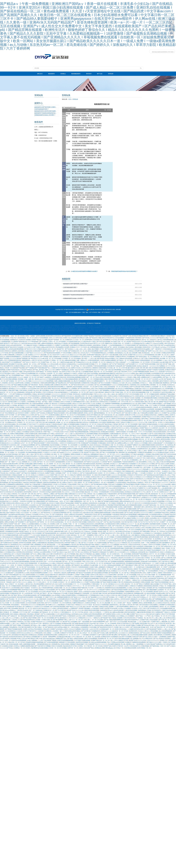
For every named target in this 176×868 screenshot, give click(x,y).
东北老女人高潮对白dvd (149, 486)
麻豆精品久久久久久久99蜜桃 (27, 405)
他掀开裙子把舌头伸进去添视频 (9, 558)
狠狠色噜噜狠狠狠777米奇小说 (76, 546)
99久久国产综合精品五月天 (152, 608)
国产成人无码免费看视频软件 (103, 385)
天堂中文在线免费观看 (115, 486)
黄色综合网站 (119, 409)
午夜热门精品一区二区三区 (123, 392)
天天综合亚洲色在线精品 (117, 492)
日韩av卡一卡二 (6, 565)
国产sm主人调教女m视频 (38, 554)
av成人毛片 (141, 575)
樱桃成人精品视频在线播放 (82, 558)
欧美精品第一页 (96, 400)
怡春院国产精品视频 (19, 368)
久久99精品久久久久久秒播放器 (143, 477)
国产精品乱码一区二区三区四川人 (50, 612)
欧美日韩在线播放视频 (139, 392)
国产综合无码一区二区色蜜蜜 (111, 556)
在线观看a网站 (94, 422)
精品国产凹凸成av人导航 (92, 452)
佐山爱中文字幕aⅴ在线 (100, 387)
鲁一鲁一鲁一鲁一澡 (23, 428)
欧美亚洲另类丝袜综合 (16, 637)
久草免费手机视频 (139, 351)
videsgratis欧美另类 (29, 372)
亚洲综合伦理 (104, 402)
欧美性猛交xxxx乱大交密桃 (80, 614)
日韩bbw (131, 351)
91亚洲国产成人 (138, 467)
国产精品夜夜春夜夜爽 (49, 533)
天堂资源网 (107, 456)
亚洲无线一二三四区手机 (10, 511)
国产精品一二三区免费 (139, 473)
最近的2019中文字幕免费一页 (86, 426)
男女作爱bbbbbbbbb (71, 460)
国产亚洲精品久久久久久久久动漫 (110, 405)
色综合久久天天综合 (114, 420)
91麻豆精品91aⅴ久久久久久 (160, 482)
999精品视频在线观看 (60, 411)
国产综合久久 (27, 362)
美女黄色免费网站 (39, 584)
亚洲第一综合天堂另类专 (77, 370)
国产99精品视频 (145, 531)
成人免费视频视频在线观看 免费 (97, 347)
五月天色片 (68, 528)
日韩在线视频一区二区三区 (86, 571)
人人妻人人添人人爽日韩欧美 (119, 535)
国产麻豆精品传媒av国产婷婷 (86, 545)
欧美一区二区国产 (163, 567)
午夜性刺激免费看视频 (100, 366)
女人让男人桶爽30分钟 (105, 343)
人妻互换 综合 (29, 584)
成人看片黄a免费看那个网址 (59, 620)
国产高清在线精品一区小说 (33, 567)
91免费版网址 (131, 357)
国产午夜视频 (30, 368)
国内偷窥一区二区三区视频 (158, 385)
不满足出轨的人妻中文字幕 (147, 576)
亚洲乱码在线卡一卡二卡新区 (151, 563)
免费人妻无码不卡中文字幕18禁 (49, 428)
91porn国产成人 (95, 623)
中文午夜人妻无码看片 (118, 340)
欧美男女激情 (129, 466)
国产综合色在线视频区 (121, 539)
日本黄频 (53, 466)
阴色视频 (23, 400)
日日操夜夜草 (39, 439)
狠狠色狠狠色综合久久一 (63, 550)
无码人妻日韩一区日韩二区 (125, 533)
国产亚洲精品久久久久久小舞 (142, 466)
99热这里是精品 (132, 482)
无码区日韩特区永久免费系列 (9, 351)
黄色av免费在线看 (78, 479)
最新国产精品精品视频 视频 (83, 398)
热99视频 (69, 488)
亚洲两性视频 (129, 548)
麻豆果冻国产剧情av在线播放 (106, 358)
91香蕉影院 (111, 387)
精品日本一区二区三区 (7, 392)
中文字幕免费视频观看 (68, 471)
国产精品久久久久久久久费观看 (101, 601)
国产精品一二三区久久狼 (89, 358)
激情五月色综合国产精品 (87, 648)
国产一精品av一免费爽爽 (131, 603)
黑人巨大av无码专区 (134, 543)
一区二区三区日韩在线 (122, 387)
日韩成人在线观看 (166, 417)
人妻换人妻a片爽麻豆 (93, 349)
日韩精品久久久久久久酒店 (79, 541)
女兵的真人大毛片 (137, 608)
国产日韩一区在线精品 (98, 558)
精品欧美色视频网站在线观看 (39, 573)
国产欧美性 (67, 541)
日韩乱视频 (103, 518)
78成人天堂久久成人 (88, 561)
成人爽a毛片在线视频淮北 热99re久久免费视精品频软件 (88, 381)
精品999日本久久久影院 (63, 535)
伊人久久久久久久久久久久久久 (120, 601)
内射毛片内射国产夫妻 (10, 524)
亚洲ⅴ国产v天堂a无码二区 (117, 526)
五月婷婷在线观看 (131, 345)
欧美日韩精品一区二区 (144, 648)
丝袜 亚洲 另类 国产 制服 (164, 364)
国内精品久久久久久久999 (116, 584)
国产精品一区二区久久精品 (95, 469)
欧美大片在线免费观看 (42, 338)
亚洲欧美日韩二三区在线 (10, 620)
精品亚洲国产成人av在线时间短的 (15, 556)
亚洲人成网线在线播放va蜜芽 (12, 578)
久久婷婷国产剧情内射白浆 (19, 342)
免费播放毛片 (14, 340)
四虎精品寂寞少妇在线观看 (132, 582)
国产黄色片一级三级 (46, 593)
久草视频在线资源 (47, 484)
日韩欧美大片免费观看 (136, 586)
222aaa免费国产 (120, 338)
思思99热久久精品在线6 (25, 351)
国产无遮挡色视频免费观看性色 (138, 511)
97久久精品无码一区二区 (80, 637)
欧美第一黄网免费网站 (50, 637)
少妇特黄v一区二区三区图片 (55, 373)
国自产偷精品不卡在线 (13, 513)
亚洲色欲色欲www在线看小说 (150, 447)
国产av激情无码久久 (167, 546)
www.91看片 (50, 554)
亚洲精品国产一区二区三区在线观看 (117, 567)
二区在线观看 (97, 499)
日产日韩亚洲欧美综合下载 (104, 528)
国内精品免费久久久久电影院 (17, 402)
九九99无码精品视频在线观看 (139, 635)
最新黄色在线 (114, 605)
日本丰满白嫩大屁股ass (129, 368)
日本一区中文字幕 (123, 402)
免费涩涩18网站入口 (77, 582)
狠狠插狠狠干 (22, 560)
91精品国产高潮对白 (105, 590)
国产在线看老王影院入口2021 (112, 614)
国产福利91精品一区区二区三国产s (160, 646)
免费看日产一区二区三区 (122, 460)
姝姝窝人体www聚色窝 (155, 635)
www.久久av (66, 355)
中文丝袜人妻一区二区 (114, 368)
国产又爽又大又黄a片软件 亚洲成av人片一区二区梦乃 (141, 597)
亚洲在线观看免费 (94, 360)
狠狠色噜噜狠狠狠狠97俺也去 (55, 528)
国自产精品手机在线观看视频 (160, 582)
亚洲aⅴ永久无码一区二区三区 (60, 529)
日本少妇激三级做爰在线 (40, 535)
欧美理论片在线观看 (27, 501)
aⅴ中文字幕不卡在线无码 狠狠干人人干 (40, 449)
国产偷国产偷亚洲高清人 (101, 407)
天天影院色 (42, 373)
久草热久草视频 (20, 407)
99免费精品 (62, 546)
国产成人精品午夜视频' (30, 618)
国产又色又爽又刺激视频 (166, 456)
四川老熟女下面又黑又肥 (82, 471)
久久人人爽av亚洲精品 (123, 454)
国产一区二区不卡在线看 (60, 351)
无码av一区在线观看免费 (101, 492)
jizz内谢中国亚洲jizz (12, 454)
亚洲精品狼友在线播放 (108, 432)
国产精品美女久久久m (72, 437)
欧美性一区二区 (103, 473)
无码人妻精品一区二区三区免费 (83, 482)
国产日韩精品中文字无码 (66, 447)
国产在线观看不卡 (21, 522)
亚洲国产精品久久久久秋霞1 (30, 539)
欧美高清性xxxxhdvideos (54, 336)
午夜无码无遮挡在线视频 (67, 398)
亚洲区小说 (67, 338)
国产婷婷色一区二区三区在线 (46, 522)
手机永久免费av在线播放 (155, 404)
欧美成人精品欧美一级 (54, 372)
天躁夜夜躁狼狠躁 (83, 567)
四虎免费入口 (147, 469)
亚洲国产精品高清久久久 (39, 622)
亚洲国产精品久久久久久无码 (151, 417)
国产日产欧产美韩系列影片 (118, 364)
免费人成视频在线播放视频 (62, 381)
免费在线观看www (116, 434)
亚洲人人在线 (16, 373)
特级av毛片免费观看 (76, 475)
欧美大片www (65, 432)
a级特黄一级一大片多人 (30, 364)
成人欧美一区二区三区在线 (167, 428)
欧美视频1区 (107, 340)
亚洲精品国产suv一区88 (136, 539)
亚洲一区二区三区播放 (84, 477)
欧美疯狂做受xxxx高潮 (29, 411)
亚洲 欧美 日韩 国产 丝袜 (14, 580)
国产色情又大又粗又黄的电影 (95, 392)
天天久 (130, 372)
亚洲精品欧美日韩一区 (17, 593)
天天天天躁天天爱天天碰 (129, 381)
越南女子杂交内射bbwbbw (125, 569)
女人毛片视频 (27, 381)
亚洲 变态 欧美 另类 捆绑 (72, 516)
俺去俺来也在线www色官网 (38, 516)
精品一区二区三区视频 (39, 479)
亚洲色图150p (56, 644)
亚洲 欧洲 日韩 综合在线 (145, 490)
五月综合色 (41, 473)
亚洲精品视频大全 (42, 405)
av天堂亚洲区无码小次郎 (36, 389)
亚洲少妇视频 (65, 644)
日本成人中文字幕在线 (60, 484)
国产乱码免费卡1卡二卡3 (134, 364)
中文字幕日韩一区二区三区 (95, 563)
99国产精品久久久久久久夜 (74, 607)
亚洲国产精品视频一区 (94, 533)
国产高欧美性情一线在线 (36, 385)
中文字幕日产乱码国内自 (117, 411)
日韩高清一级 (91, 494)
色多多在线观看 (78, 387)
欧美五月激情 (88, 479)
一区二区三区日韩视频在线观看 (103, 580)
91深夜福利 (58, 407)
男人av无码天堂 (161, 623)
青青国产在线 (82, 373)
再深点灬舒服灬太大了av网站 (149, 405)
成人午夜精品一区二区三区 (160, 616)
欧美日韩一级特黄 (81, 469)
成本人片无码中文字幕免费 (19, 541)
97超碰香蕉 (36, 430)
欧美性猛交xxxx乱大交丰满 (8, 387)
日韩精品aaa (57, 593)
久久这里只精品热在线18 (114, 541)
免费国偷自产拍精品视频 (167, 394)
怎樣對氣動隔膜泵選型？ (70, 287)
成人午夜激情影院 (151, 552)
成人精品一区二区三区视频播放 (61, 454)
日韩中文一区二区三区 (144, 420)
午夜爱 (89, 601)
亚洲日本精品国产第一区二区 (9, 520)
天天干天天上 (77, 586)
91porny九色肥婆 (159, 343)
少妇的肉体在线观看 (115, 407)
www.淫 (132, 528)
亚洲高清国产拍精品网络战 (140, 554)
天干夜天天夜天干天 (33, 424)
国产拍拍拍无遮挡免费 (74, 383)
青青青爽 (13, 639)
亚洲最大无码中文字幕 (92, 575)
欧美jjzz (49, 492)
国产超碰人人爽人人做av (27, 454)
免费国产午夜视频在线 (62, 370)
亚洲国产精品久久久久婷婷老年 (149, 428)
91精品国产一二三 (125, 362)
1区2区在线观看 (123, 511)
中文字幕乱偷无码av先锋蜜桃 (94, 511)
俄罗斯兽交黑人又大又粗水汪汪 (119, 633)
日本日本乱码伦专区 (130, 618)
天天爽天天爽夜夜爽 (8, 355)
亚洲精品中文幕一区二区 (137, 578)
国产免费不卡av (150, 351)
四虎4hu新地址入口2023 (143, 396)
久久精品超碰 (95, 608)
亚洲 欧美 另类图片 (24, 413)
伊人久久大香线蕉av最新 (137, 402)
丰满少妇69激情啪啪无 (61, 392)
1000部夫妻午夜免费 (31, 407)
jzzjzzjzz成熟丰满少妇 (52, 575)
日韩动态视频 (154, 631)
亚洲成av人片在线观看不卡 (75, 537)
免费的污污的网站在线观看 (75, 449)
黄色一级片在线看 (89, 419)
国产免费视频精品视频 (159, 599)
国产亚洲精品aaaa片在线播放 (10, 543)
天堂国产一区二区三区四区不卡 (100, 496)
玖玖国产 (116, 441)
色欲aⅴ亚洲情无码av (103, 466)
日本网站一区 (82, 646)
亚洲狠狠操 (163, 637)
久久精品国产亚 (133, 576)
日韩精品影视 (39, 633)
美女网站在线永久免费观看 (13, 529)
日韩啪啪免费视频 (103, 529)
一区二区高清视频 (126, 554)
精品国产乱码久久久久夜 (158, 396)
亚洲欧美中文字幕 (130, 415)
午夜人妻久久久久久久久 (35, 490)
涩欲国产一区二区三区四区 (121, 436)
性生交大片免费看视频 (102, 605)
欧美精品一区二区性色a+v (41, 481)
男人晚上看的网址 (127, 644)
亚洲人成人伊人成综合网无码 (78, 507)
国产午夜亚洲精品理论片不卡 (149, 456)
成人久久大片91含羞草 (131, 490)
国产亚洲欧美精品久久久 (119, 377)
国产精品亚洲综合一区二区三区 (152, 441)
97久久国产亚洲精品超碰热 (50, 576)
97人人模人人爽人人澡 (159, 618)
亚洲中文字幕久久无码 (68, 372)
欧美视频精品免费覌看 (81, 439)
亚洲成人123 (135, 571)
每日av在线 (136, 595)
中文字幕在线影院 (109, 479)
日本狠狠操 (57, 402)
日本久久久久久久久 (153, 640)
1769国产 (87, 582)
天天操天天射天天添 (126, 441)
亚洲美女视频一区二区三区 (62, 588)
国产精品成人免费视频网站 (71, 458)
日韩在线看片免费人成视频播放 (32, 545)
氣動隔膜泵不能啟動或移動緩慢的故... (46, 113)
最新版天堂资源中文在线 (89, 550)
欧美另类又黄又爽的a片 (159, 336)
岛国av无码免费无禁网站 (69, 595)
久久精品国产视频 (45, 488)
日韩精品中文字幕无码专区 (135, 475)
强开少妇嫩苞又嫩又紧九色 (102, 571)
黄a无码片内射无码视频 (80, 522)
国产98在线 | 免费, (15, 439)
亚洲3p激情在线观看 (27, 616)
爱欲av (101, 449)
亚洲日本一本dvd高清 (39, 492)
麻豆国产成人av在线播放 (70, 622)
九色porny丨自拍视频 (91, 531)
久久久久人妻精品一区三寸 (30, 582)
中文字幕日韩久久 (163, 597)
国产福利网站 (31, 560)
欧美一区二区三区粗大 (23, 546)
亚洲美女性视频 (95, 582)
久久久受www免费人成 (54, 364)
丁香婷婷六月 (67, 601)
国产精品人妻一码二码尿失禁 (50, 567)
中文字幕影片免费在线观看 (82, 640)
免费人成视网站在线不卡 (145, 377)
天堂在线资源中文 (135, 646)
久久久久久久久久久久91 (118, 520)
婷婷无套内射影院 (130, 612)
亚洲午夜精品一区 (41, 372)
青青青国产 (70, 558)
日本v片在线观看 (37, 533)
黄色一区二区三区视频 (107, 537)
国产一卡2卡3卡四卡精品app (87, 599)
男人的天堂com (33, 623)
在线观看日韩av (52, 599)
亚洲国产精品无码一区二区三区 (101, 640)
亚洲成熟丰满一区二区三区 (106, 639)
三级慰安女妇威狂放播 (66, 362)
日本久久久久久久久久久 (135, 469)
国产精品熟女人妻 (124, 635)
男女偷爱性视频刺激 (114, 644)
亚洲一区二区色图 (62, 524)
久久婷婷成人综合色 (119, 498)
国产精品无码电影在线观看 (120, 590)
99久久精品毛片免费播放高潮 (88, 529)
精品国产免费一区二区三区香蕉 (166, 556)
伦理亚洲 (153, 633)
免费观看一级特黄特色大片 (48, 417)
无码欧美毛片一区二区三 (163, 576)
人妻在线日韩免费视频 (142, 471)
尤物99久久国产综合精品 (38, 413)
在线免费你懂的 (100, 524)
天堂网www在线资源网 (118, 642)
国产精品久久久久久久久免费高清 (117, 543)
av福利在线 (128, 379)
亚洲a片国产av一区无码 (155, 422)
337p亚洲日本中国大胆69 (8, 563)
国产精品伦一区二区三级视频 (126, 360)
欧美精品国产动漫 (110, 563)
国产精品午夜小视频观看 (29, 473)
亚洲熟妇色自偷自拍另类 (148, 535)
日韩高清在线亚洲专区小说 (56, 625)
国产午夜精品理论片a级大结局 (67, 451)
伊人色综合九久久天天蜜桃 (147, 464)
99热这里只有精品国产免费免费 (33, 482)
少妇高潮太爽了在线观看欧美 (31, 357)
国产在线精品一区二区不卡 (14, 381)
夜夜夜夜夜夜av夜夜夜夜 (151, 586)
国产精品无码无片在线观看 (16, 347)
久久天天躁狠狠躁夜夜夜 (7, 451)
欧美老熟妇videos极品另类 (20, 635)
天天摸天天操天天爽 (116, 426)
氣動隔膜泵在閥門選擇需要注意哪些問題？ (76, 284)
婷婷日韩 (5, 460)
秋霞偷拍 (41, 635)
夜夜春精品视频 (44, 458)
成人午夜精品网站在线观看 (146, 413)
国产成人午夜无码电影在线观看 (73, 481)
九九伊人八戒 (95, 518)
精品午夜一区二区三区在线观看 (104, 372)
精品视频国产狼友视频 (162, 409)
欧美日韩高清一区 (88, 475)
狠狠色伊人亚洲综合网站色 (99, 505)
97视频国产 (28, 466)
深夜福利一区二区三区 (58, 469)
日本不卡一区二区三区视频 (157, 554)
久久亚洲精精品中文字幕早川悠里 (42, 409)
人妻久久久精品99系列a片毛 (78, 434)
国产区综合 (50, 531)
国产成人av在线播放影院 (100, 458)
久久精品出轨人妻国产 (72, 592)
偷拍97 (102, 351)
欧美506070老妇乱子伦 (103, 592)
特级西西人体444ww (9, 383)
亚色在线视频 (109, 441)
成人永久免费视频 (156, 360)
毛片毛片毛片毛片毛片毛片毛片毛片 (149, 522)
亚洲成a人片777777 (34, 355)
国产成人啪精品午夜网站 (129, 518)
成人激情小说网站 (141, 404)
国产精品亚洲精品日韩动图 (132, 484)
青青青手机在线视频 (25, 543)
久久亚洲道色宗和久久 (167, 518)
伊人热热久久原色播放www (166, 552)
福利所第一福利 (132, 496)
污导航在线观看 (72, 484)
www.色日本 (124, 545)
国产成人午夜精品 (59, 437)
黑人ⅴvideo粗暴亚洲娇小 (166, 488)
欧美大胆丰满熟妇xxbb (94, 415)
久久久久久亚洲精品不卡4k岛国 (82, 486)
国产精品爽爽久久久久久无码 (97, 597)
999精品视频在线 (10, 546)
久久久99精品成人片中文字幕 (38, 375)
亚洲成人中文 (111, 398)
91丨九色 (71, 627)
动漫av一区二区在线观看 (18, 452)
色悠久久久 (158, 413)
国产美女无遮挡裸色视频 (16, 353)
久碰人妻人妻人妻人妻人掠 (31, 548)
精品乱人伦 (145, 529)
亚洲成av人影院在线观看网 (150, 436)
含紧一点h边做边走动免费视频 (26, 445)
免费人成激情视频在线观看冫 (28, 644)
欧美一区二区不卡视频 (67, 501)
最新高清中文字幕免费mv (67, 575)
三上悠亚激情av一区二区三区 (77, 392)
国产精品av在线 (137, 441)
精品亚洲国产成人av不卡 (148, 623)
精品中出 (36, 608)
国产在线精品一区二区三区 (106, 409)
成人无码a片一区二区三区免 (88, 633)
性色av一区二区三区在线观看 (144, 592)
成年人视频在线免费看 (7, 426)
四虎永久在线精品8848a (69, 364)
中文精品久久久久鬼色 (50, 452)
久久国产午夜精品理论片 (134, 498)
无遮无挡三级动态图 (6, 411)
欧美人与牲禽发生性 (80, 405)
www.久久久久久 (28, 599)
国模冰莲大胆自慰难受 (76, 514)
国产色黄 (136, 605)
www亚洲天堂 (171, 477)
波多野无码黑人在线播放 (23, 383)
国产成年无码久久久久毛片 (47, 586)
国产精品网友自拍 (61, 383)
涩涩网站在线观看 (141, 370)
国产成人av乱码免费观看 (72, 520)
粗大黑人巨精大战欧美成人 (26, 520)
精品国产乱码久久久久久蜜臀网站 (94, 430)
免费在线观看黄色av (15, 569)
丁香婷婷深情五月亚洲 (90, 514)
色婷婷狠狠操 (142, 610)
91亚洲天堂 (159, 342)
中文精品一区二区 (85, 400)
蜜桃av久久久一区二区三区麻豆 (139, 607)
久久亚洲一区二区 (104, 437)
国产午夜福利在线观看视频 (80, 625)
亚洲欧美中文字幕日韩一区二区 (70, 633)
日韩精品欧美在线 (95, 432)
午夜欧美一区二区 (150, 437)
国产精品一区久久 (154, 625)
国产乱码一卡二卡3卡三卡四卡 (131, 434)
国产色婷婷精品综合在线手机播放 (154, 475)
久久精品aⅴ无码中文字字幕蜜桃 (151, 545)
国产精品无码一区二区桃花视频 (91, 357)
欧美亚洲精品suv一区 (122, 488)
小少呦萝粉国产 (74, 608)
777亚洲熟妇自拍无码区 (58, 569)
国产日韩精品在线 (12, 496)
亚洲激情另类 (86, 383)
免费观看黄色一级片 (80, 501)
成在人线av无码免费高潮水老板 (98, 447)
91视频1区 (129, 642)
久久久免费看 (40, 575)
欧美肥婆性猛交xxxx (91, 569)
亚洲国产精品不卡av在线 (58, 488)
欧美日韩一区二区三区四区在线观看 (162, 466)
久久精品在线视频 (61, 466)
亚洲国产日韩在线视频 (60, 449)
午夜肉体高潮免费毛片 (129, 462)
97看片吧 (120, 582)
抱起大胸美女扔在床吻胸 (143, 373)
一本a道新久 (164, 471)
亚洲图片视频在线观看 (17, 498)
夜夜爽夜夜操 (172, 571)
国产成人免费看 (61, 590)
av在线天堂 (69, 486)
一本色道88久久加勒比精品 (70, 499)
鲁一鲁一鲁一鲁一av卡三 (62, 420)
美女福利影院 (19, 492)
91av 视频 (70, 411)
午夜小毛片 (14, 338)
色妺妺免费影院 (130, 592)
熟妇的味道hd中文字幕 (70, 646)
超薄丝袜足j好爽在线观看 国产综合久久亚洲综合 (54, 539)
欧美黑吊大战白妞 (45, 424)
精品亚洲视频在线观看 (86, 411)
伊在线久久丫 (114, 464)
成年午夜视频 (44, 357)
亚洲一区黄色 (5, 437)
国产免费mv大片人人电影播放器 (55, 605)
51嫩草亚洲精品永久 (78, 603)
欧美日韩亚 (41, 603)
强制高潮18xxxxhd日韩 (71, 375)
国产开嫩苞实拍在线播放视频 (90, 578)
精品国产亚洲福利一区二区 (57, 340)
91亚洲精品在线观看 (131, 648)
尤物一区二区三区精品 (117, 445)
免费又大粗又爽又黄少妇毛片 (64, 439)
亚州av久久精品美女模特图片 (116, 610)
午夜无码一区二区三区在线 (95, 646)
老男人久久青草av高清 (56, 338)
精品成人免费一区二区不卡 (106, 531)
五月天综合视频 (123, 622)
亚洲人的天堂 (123, 355)
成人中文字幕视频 (70, 554)
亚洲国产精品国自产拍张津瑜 (92, 336)
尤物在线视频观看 (39, 426)
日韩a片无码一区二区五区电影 (55, 486)
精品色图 (144, 434)
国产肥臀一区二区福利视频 (55, 419)
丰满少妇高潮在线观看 (159, 432)
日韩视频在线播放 (99, 379)
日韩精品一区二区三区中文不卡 (27, 422)
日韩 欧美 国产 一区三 (62, 434)
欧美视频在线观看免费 (159, 368)
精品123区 (71, 430)
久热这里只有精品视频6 (23, 554)
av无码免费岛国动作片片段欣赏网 (68, 599)
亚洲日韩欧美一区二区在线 (168, 541)
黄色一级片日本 (32, 511)
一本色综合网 (24, 605)
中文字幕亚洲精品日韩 (148, 342)
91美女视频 (93, 627)
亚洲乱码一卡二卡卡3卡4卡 (118, 496)
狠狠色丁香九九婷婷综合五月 (143, 569)
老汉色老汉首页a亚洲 (30, 456)
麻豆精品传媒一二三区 (54, 545)
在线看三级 (118, 627)
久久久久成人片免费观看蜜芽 (133, 417)
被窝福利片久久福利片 (71, 373)
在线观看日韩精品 (30, 436)
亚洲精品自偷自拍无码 (87, 524)
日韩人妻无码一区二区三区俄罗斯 (72, 464)
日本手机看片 (119, 499)
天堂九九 (97, 394)
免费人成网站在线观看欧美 (46, 343)
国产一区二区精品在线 (36, 610)
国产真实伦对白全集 (58, 496)
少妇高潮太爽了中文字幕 (32, 593)
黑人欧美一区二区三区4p (61, 507)
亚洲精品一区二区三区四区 (22, 648)
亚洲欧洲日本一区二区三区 (89, 424)
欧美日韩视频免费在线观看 (134, 505)
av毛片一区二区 (26, 443)
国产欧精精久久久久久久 (64, 452)
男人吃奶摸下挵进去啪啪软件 (153, 550)
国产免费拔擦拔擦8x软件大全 (61, 436)
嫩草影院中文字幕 (53, 546)
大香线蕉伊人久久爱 (21, 355)
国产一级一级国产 (10, 462)
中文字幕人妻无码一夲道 (85, 612)
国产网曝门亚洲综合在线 (7, 503)
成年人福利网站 (66, 565)
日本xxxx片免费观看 (75, 629)
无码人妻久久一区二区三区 (104, 498)
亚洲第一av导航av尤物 (43, 620)
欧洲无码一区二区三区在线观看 (29, 592)
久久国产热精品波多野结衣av (27, 620)
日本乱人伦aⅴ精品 (154, 462)
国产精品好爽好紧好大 (48, 430)
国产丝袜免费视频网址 (8, 456)
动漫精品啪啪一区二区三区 (152, 546)
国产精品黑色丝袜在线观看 (52, 353)
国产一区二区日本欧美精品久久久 (33, 571)
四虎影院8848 (93, 503)
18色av (168, 507)
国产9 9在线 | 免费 (103, 633)
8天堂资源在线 (171, 531)
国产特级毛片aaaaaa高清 (92, 462)
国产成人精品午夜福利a (123, 400)
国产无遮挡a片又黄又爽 (143, 494)
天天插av (13, 467)
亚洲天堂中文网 (137, 637)
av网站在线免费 (142, 426)
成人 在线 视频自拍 (134, 535)
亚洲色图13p (169, 569)
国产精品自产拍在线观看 (84, 573)
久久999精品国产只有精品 (25, 387)
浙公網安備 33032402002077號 (95, 309)
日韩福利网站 (108, 576)
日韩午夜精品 (23, 390)
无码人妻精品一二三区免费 (51, 633)
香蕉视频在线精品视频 (103, 426)
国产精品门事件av (17, 595)
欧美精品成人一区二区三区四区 (152, 353)
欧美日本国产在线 (24, 516)
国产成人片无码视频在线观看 (85, 372)
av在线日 (173, 479)
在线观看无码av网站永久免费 (80, 338)
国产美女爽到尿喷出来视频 (99, 484)
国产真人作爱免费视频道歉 (166, 340)
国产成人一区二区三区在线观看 (72, 561)
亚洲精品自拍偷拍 (5, 576)
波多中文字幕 (17, 582)
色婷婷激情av (97, 345)
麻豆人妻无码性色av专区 (149, 507)
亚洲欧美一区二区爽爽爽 (11, 612)
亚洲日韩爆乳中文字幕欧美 (64, 586)
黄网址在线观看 (76, 454)
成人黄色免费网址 (142, 462)
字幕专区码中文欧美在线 (117, 529)
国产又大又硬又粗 (61, 610)
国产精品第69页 (32, 522)
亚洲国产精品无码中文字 (108, 533)
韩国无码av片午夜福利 (61, 343)
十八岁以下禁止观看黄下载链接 (47, 640)
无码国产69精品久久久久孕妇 (67, 477)
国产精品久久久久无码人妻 (79, 597)
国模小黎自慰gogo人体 (109, 648)
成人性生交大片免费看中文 (138, 488)
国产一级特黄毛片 (157, 349)
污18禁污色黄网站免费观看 (108, 360)
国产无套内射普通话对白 (67, 526)
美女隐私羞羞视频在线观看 (34, 452)
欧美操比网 (29, 392)
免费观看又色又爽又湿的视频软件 (160, 543)
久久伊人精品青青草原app (63, 614)
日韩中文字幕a (74, 529)
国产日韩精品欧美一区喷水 (61, 514)
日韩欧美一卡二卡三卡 (21, 396)
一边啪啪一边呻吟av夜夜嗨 (37, 336)
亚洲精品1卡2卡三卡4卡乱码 (78, 347)
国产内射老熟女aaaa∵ (53, 501)
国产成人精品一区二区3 (51, 571)
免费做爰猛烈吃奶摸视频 (132, 561)
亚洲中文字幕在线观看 (13, 601)
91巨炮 (19, 639)
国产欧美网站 (38, 392)
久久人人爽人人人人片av (100, 486)
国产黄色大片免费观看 (143, 584)
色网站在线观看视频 (86, 458)
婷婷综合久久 (105, 631)
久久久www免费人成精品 (168, 484)
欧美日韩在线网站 (167, 392)
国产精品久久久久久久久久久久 (75, 569)
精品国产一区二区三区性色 (149, 595)
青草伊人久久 (154, 372)
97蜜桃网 (76, 411)
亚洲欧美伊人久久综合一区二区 (75, 340)
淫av (109, 642)
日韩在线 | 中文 (16, 494)
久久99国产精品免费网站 (82, 409)
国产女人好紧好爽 (167, 558)
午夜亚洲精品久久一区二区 (69, 612)
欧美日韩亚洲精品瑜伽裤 (122, 639)
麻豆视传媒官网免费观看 (116, 593)
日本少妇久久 (70, 396)
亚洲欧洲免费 (47, 518)
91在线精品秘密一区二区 (107, 629)
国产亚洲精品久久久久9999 (26, 415)
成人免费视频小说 (136, 639)
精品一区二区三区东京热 (101, 411)
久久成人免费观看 (22, 462)
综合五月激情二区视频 (160, 509)
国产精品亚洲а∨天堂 (56, 541)
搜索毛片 (71, 539)
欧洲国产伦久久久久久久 (138, 614)
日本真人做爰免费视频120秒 (55, 479)
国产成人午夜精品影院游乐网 (133, 573)
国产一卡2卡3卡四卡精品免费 (53, 561)
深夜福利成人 (79, 526)
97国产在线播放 (91, 546)
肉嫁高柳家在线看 (143, 514)
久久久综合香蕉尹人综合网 (121, 528)
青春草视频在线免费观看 (126, 458)
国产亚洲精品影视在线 (40, 387)
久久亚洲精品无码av (10, 552)
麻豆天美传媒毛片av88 (125, 595)
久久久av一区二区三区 (153, 484)
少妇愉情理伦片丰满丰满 (116, 447)
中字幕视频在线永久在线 (96, 595)
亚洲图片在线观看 (163, 595)
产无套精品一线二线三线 (144, 618)
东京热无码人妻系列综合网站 (162, 439)
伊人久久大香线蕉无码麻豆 (121, 586)
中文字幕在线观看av (80, 415)
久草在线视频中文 (170, 443)
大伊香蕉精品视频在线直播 (129, 420)
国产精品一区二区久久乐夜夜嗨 (83, 366)
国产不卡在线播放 (56, 623)
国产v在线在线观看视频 (51, 642)
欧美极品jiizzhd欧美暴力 (65, 637)
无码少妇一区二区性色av (158, 531)
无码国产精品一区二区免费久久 (122, 343)
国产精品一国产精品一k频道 (44, 402)
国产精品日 (116, 375)
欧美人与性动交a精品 (133, 428)
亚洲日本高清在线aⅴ (53, 443)
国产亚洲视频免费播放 (44, 595)
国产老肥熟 (136, 623)
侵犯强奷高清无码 (84, 623)
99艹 (151, 379)
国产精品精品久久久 (168, 441)
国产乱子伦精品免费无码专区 (89, 473)
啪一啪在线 (36, 379)
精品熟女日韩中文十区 (40, 460)
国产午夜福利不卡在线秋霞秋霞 (121, 456)
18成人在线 (94, 389)
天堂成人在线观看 (117, 618)
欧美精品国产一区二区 (7, 449)
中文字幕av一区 (170, 501)
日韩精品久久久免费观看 (121, 550)
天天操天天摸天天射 (154, 345)
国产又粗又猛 (29, 469)
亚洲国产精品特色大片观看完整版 (147, 496)
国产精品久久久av (136, 436)
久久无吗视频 (144, 443)
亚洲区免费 (32, 541)
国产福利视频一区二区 (86, 379)
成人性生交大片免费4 (53, 503)
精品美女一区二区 (130, 584)
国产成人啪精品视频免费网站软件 (114, 620)
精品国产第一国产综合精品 (65, 349)
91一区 (101, 481)
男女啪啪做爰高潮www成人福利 (33, 518)
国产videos (168, 565)
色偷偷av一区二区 (128, 486)
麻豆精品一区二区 (77, 535)
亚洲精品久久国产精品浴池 (81, 509)
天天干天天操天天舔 (138, 558)
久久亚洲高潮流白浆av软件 (149, 503)
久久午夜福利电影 (33, 342)
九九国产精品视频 (152, 488)
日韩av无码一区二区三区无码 (16, 642)
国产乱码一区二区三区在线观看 (128, 424)
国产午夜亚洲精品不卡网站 (130, 565)
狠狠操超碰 (87, 481)
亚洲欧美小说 (155, 560)
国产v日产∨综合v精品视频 (111, 355)
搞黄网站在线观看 (72, 590)
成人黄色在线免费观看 (92, 351)
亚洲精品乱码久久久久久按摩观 (100, 428)
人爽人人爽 (108, 469)
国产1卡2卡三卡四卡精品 (12, 441)
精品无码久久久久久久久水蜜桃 (126, 373)
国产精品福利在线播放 (29, 569)
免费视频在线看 (139, 593)
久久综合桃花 (90, 385)
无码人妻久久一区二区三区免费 (48, 582)
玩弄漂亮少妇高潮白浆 (36, 432)
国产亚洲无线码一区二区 (31, 447)
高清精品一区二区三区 (8, 481)
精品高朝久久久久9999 (136, 550)
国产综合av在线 (145, 633)
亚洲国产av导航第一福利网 (25, 467)
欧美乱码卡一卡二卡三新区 (57, 366)
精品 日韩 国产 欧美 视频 (90, 607)
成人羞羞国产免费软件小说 (133, 445)
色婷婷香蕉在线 (121, 563)
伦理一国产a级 (165, 537)
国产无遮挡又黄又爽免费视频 (85, 490)
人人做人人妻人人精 (80, 349)
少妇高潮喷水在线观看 (7, 396)
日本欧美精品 (84, 539)
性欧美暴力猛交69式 (16, 437)
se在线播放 (25, 432)
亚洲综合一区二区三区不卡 (94, 436)
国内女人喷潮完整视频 (146, 603)
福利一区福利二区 (167, 548)
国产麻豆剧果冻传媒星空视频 (127, 494)
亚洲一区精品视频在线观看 (110, 507)
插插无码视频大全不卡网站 (46, 434)
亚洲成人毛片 (164, 640)
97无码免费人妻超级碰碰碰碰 (167, 405)
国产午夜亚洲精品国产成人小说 (140, 400)
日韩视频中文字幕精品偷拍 (167, 605)
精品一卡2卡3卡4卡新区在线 (159, 400)
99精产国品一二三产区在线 (52, 432)
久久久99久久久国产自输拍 (33, 347)
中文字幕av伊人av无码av (159, 347)
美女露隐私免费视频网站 (49, 509)
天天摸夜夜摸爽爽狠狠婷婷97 (124, 537)
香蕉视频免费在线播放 (151, 398)
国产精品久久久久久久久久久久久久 (74, 456)
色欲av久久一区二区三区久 (108, 454)
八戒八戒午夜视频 (27, 578)
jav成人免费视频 (32, 640)
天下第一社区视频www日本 (8, 422)
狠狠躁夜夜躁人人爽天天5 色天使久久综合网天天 (36, 360)
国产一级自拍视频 (84, 622)
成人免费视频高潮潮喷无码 (63, 597)
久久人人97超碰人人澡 (16, 618)
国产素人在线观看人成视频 (13, 420)
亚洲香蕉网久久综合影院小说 (94, 340)
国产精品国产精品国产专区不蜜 (77, 533)
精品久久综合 (30, 556)
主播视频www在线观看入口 (46, 345)
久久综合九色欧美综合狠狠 (166, 424)
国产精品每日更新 (140, 375)
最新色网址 (158, 390)
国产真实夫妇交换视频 (104, 342)
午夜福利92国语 (112, 494)
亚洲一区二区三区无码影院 (104, 586)
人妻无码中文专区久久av (118, 428)
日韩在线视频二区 (39, 597)
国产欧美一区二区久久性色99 (46, 462)
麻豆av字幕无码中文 (108, 338)
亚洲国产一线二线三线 (17, 567)
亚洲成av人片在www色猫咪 (47, 590)
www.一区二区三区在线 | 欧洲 (20, 336)
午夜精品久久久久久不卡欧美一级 (85, 605)
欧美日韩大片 (6, 588)
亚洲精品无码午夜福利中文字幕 (86, 466)
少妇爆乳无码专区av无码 (136, 629)
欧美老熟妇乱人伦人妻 (122, 353)
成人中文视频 (22, 511)
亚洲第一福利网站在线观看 (55, 375)
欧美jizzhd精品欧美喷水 (12, 400)
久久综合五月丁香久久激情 (142, 458)
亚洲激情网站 (33, 507)
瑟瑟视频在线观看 (155, 524)
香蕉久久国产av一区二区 (102, 535)
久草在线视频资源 (149, 355)
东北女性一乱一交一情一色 (132, 499)
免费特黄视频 (71, 573)
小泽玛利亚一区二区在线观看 (69, 445)
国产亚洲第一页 (149, 467)
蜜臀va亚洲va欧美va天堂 (127, 501)
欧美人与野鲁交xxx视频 (11, 516)
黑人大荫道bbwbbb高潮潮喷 (113, 565)
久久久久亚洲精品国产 (8, 573)
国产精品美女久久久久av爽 (37, 358)
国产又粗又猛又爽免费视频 (113, 370)
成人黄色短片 (170, 420)
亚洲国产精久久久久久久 (136, 355)
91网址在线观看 (146, 582)
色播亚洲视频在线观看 (148, 445)
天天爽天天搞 (70, 605)
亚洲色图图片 (119, 490)
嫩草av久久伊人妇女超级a (47, 441)
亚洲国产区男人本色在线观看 (149, 620)
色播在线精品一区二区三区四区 (141, 362)
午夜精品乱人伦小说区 (118, 383)
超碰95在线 (3, 347)
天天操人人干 (163, 571)
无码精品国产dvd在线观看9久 (149, 561)
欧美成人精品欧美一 (144, 366)
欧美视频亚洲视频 (92, 434)
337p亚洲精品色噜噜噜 (30, 595)
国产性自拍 (145, 625)
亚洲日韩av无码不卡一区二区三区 (10, 505)
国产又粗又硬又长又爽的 (130, 413)
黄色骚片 (38, 614)
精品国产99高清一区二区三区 (28, 531)
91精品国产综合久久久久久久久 (98, 644)
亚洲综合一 (16, 501)
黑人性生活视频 (21, 424)
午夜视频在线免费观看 (39, 486)
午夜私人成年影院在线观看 (60, 608)
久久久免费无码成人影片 (7, 554)
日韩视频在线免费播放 (79, 601)
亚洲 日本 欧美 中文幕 (57, 481)
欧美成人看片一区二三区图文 (122, 580)
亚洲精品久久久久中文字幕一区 (121, 571)
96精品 (114, 503)
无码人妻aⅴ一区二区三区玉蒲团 (94, 620)
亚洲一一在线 (145, 543)
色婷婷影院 (103, 610)
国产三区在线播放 (34, 612)
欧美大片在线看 (66, 402)
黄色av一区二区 (165, 607)
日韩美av (16, 592)
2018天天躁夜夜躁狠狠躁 (143, 360)
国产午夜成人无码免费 (145, 588)
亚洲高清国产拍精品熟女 (94, 355)
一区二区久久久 (70, 469)
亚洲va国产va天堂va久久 (166, 372)
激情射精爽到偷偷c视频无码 (107, 373)
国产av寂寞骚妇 (10, 528)
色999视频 (15, 608)
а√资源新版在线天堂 (139, 343)
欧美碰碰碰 (40, 560)
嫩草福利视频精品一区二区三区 (104, 413)
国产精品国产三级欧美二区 (167, 473)
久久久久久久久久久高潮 (143, 501)
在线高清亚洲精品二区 (99, 398)
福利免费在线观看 (154, 537)
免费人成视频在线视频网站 (134, 390)
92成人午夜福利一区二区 (39, 580)
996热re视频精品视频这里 (133, 340)
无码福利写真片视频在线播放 (16, 477)
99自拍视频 (156, 569)
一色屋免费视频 (7, 398)
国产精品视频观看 (74, 343)
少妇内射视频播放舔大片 (117, 345)
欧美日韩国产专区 (103, 488)
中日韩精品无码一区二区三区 (159, 357)
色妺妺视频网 (117, 462)
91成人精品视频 (163, 496)
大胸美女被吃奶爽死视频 (47, 383)
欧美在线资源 (19, 456)
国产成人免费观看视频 (43, 445)
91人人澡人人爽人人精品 (107, 394)
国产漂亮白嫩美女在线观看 (104, 375)
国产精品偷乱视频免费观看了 (105, 546)
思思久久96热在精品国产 (156, 443)
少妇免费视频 (31, 402)
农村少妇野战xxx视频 (61, 627)
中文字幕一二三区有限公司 (96, 588)
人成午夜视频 (167, 404)
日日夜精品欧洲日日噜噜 (113, 524)
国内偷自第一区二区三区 (159, 494)
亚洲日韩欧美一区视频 (47, 467)
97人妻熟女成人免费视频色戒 (90, 454)
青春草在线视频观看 (29, 537)
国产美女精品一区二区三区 (15, 599)
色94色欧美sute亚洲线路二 (30, 586)
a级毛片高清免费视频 (91, 639)
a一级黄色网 (68, 387)
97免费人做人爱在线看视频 (168, 563)
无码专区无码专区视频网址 (125, 467)
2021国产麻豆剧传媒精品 (21, 507)
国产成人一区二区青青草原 (117, 509)
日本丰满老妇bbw (109, 449)
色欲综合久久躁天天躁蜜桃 (39, 546)
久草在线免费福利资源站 (46, 407)
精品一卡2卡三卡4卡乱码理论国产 (68, 400)
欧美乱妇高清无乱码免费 (166, 498)
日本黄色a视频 (51, 622)
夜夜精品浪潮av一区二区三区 (45, 420)
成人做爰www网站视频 (117, 612)
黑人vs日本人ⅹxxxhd (69, 492)
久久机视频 (14, 405)
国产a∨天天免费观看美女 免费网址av (134, 516)
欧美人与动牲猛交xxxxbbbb (87, 592)
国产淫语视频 (69, 409)
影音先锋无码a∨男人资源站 (94, 560)
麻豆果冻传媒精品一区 (66, 518)
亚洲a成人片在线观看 (32, 514)
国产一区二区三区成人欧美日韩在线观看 (99, 377)
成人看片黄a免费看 (143, 524)
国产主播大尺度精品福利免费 (150, 358)
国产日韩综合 (44, 342)
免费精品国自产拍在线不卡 (87, 375)
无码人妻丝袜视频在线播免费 (75, 413)
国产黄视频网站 (105, 390)
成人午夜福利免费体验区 (46, 588)
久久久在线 (71, 578)
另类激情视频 (169, 389)
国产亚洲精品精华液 (32, 477)
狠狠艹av (59, 622)
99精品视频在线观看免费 (48, 498)
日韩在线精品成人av (169, 349)
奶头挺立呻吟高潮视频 (135, 590)
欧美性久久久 (17, 411)
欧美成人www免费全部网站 (43, 552)
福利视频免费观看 (148, 390)
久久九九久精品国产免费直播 (19, 358)
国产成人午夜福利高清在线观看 (162, 588)
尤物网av (37, 467)
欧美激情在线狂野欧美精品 (17, 514)
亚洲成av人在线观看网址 (82, 627)
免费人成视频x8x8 (55, 357)
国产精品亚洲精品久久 (160, 477)
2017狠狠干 (41, 377)
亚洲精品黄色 (108, 625)
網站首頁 (40, 74)
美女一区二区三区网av (29, 420)
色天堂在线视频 (68, 584)
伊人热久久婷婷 (58, 584)
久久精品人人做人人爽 (148, 481)
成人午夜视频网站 (109, 482)
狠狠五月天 (12, 428)
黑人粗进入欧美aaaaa (94, 445)
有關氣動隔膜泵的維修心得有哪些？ (74, 298)
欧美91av (86, 422)
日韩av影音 (46, 629)
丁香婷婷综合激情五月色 (156, 419)
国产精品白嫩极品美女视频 (20, 385)
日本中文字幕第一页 (11, 415)
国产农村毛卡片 (56, 499)
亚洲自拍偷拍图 (14, 644)
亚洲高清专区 (147, 347)
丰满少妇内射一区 (149, 539)
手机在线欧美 (81, 436)
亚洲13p (71, 498)
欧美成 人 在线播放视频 (158, 458)
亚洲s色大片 (137, 358)
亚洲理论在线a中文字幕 (122, 479)
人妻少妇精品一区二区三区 (78, 420)
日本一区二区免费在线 (81, 447)
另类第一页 (70, 366)
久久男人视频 (126, 614)
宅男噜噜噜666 (164, 560)
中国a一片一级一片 (74, 524)
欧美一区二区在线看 (94, 637)
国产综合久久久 (16, 343)
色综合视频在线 (129, 593)
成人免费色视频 (113, 458)
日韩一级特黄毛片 (17, 458)
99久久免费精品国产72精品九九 (161, 612)
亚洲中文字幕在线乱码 (136, 479)
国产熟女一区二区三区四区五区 (130, 405)
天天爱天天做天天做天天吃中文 (49, 447)
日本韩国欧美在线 (28, 565)
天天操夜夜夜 (79, 430)
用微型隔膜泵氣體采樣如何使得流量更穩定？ (124, 271)
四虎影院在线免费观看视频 (107, 389)
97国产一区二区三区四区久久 (71, 473)
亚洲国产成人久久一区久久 (132, 481)
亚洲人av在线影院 (138, 546)
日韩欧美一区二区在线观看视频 (162, 407)
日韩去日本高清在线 (134, 545)
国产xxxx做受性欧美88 (168, 345)
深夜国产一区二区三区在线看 (24, 550)
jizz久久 (42, 379)
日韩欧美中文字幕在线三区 (60, 368)
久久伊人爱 (152, 556)
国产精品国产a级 (106, 618)
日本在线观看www (75, 357)
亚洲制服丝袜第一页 (62, 498)
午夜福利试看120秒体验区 (134, 338)
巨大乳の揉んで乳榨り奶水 (33, 451)
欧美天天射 (52, 535)
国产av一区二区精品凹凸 (150, 340)
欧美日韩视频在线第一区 (32, 563)
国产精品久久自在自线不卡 (20, 471)
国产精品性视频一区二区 (116, 573)
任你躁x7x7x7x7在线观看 (42, 607)
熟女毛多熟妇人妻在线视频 (134, 347)
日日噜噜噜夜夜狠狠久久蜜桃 (94, 456)
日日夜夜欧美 (135, 531)
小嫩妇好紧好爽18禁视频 (144, 612)
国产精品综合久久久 (45, 608)
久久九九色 (140, 415)
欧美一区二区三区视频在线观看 (150, 394)
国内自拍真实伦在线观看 (96, 539)
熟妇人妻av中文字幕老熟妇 (84, 554)
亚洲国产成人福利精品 (81, 503)
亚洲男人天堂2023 (72, 567)
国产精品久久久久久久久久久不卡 (150, 526)
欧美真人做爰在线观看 (125, 507)
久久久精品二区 (45, 524)
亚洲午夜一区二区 (73, 648)
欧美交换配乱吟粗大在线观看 (135, 520)
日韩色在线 (60, 563)
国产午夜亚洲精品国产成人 (43, 368)
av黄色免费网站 (158, 377)
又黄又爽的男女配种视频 (141, 537)
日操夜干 (30, 558)
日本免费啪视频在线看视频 (52, 471)
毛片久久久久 (73, 618)
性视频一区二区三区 (62, 422)
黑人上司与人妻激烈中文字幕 (119, 640)
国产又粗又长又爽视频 (8, 407)
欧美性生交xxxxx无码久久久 (25, 633)
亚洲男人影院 (57, 565)
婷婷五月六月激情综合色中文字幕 (70, 443)
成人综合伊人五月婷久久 (66, 576)
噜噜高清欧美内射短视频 (92, 610)
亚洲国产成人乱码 (34, 390)
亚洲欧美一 (105, 345)
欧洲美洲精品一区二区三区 (26, 338)
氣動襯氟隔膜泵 (76, 74)
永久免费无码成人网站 (145, 599)
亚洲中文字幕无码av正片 (124, 623)
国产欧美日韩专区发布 (78, 385)
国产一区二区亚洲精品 (16, 447)
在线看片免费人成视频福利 (98, 567)
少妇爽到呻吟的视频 (87, 394)
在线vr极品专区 (55, 505)
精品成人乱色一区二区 (49, 349)
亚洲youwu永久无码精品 (41, 366)
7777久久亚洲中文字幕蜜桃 (85, 548)
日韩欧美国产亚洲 (50, 439)
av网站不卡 (149, 343)
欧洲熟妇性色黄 (67, 623)
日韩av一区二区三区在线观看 (57, 342)
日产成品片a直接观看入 (138, 454)
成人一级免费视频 (138, 644)
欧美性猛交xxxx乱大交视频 (30, 590)
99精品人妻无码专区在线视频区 (42, 394)
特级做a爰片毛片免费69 (107, 552)
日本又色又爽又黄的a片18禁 (30, 639)
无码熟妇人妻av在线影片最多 (155, 454)
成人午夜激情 (37, 558)
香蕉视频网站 (138, 533)
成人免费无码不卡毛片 (122, 394)
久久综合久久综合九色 (111, 595)
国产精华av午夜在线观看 (45, 507)
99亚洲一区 (9, 368)
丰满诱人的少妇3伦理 (41, 556)
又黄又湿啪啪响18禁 (128, 471)
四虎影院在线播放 (164, 398)
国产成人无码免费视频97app (15, 375)
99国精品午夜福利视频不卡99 (79, 644)
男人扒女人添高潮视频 (133, 383)
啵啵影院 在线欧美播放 (100, 368)
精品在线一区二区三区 (26, 608)
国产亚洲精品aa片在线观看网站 (22, 394)
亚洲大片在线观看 (57, 646)
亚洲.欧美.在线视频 (25, 340)
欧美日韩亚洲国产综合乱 (59, 616)
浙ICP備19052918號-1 (110, 309)
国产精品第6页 (95, 552)
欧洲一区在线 (109, 351)
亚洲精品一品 (165, 625)
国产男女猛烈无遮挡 (84, 389)
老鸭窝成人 (93, 409)
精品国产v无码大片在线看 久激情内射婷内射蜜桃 (26, 576)
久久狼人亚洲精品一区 (98, 404)
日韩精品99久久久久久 (85, 618)
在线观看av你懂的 (8, 646)
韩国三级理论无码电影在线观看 (148, 424)
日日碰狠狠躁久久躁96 (24, 486)
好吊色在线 (3, 533)
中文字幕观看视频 (16, 539)
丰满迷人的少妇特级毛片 (154, 610)
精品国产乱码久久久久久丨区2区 (164, 592)
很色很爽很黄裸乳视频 (117, 548)
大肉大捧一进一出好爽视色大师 (73, 419)
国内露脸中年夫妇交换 (16, 364)
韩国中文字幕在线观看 (118, 419)
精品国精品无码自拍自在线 (56, 543)
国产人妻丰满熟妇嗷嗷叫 (150, 590)
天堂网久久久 (36, 513)
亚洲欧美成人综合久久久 (142, 389)
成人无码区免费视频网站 (146, 430)
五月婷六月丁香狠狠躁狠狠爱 (75, 462)
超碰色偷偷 (101, 467)
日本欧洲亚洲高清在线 (79, 417)
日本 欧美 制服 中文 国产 (161, 451)
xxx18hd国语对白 (87, 368)
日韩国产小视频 (80, 575)
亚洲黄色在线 (65, 357)
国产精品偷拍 (27, 409)
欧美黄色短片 (30, 552)
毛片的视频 (130, 432)
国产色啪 (75, 623)
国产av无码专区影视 (29, 437)
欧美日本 (55, 409)
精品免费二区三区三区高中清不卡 (51, 355)
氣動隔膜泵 (51, 74)
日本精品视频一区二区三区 (132, 447)
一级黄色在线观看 (121, 432)
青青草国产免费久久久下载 (73, 543)
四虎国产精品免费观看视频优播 (79, 432)
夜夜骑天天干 (104, 526)
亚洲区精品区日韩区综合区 (49, 451)
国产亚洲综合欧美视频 (149, 364)
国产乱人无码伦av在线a (96, 625)
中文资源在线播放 (121, 482)
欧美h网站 (36, 398)
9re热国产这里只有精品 (17, 488)
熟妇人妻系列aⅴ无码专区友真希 (120, 599)
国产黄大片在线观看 (105, 383)
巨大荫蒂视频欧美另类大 (78, 402)
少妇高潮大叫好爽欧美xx (45, 631)
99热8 (17, 481)
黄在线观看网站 (154, 607)
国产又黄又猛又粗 (107, 415)
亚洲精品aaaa (33, 635)
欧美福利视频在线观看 (160, 516)
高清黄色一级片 (58, 631)
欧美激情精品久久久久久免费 (56, 460)
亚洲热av (143, 484)
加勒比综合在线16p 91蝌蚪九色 (100, 520)
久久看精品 (29, 460)
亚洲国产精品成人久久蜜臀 (40, 340)
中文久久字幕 (143, 422)
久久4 (144, 505)
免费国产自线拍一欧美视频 (53, 473)
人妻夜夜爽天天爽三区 (159, 420)
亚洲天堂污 (49, 584)
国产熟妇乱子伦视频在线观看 (49, 400)
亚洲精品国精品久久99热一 (166, 449)
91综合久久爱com (144, 631)
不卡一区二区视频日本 (102, 364)
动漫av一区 (41, 627)
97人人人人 (135, 422)
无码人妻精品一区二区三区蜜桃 (107, 569)
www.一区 (84, 563)
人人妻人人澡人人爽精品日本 (19, 623)
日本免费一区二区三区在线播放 (72, 358)
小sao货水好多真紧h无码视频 (86, 364)
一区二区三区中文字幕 (88, 586)
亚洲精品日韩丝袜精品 (69, 490)
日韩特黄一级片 (76, 550)
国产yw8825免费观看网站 (98, 622)
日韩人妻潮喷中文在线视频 (59, 548)
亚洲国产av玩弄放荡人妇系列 (59, 629)
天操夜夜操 (133, 385)
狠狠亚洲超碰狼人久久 (62, 511)
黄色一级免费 (148, 451)
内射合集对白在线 (88, 513)
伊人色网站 (68, 479)
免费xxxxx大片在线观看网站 (41, 466)
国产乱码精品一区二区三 (123, 430)
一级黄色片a (96, 618)
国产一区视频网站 (88, 535)
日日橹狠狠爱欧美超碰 (56, 601)
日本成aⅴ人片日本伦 (33, 400)
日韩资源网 (155, 381)
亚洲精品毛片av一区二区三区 (67, 635)
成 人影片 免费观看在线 (11, 509)
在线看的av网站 (161, 593)
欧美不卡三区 (36, 362)
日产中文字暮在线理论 (95, 556)
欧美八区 (148, 482)
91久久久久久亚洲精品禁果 (37, 605)
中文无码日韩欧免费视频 (10, 379)
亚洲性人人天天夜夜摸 (114, 471)
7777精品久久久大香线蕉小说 (167, 503)
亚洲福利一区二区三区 (165, 590)
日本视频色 (111, 353)
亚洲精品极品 (102, 443)
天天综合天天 (42, 531)
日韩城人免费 (168, 601)
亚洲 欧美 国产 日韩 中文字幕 (108, 578)
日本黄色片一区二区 (152, 473)
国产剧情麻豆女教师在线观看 (110, 501)
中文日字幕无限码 (5, 373)
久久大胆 (52, 370)
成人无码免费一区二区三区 (140, 379)
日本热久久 (143, 383)
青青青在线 (77, 394)
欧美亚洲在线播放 (10, 424)
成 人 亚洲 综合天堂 (84, 460)
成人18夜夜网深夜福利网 (65, 509)
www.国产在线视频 (19, 469)
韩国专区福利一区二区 (42, 601)
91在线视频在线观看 (167, 608)
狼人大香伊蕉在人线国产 (14, 473)
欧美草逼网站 (28, 492)
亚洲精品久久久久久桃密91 (150, 498)
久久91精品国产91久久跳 (152, 479)
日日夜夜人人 (113, 473)
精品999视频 (18, 409)
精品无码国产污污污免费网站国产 (12, 362)
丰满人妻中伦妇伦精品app (47, 639)
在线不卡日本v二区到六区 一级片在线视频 (77, 496)
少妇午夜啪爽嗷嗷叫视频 (14, 590)
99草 (171, 595)
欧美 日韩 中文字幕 (74, 552)
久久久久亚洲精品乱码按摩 (161, 452)
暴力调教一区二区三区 (162, 355)
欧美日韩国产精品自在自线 (52, 389)
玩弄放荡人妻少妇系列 (37, 561)
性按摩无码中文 (59, 554)
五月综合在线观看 (31, 603)
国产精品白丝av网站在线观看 (24, 528)
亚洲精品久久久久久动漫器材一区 (77, 441)
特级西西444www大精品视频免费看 (116, 588)
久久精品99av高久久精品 (89, 342)
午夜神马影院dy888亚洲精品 (72, 631)
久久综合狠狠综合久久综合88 (14, 631)
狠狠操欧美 (134, 599)
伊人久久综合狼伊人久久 (122, 552)
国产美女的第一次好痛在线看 (123, 546)
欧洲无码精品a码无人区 (157, 389)
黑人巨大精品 (20, 563)
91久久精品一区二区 (169, 342)
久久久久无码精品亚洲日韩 (121, 385)
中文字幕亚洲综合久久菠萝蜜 (37, 396)
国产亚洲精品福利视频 (57, 520)
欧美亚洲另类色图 (5, 475)
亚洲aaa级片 (94, 383)
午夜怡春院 (115, 514)
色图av (115, 576)
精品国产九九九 (109, 539)
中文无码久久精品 (43, 456)
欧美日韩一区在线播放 (141, 556)
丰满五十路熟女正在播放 (123, 422)
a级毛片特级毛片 (165, 381)
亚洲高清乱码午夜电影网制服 (128, 514)
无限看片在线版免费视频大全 (165, 633)
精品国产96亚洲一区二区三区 (55, 592)
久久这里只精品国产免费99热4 (153, 644)
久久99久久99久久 (110, 467)
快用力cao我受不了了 (26, 535)
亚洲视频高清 (78, 593)
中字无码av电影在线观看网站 (150, 541)
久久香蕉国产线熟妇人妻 (163, 481)
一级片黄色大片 (84, 437)
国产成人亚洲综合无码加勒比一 (163, 639)
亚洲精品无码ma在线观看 (25, 430)
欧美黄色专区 (133, 631)
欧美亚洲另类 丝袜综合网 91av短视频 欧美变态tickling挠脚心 (133, 349)
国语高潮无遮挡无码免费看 (56, 387)
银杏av (77, 539)
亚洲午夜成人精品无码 (86, 499)
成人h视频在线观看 (39, 501)
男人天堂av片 (162, 499)
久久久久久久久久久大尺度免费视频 (43, 381)
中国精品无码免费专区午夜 (55, 516)
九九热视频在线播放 (33, 524)
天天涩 (10, 507)
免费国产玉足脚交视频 (62, 345)
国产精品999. (71, 556)
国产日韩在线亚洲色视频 (58, 607)
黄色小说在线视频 (93, 373)
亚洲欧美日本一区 (49, 610)
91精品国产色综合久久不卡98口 (95, 370)
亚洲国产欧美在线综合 (13, 370)
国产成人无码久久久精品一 (151, 637)
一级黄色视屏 (137, 507)
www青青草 (7, 541)
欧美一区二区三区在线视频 (54, 358)
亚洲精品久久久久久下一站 (129, 524)
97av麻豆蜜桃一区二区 (97, 565)
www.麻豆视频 (164, 362)
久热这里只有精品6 (26, 370)
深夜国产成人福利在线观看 (9, 377)
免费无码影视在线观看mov (164, 535)
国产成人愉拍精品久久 (62, 618)
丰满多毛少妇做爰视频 (158, 501)
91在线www (171, 385)
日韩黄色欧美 (72, 616)
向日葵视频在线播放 (74, 424)
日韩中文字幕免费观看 (132, 526)
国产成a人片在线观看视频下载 (109, 452)
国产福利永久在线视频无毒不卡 (33, 637)
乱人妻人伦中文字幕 (119, 625)
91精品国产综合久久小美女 (72, 563)
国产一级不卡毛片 (112, 622)
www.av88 (112, 488)
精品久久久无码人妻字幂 (44, 436)
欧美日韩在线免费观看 (95, 614)
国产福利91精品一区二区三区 (156, 505)
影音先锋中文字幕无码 (26, 481)
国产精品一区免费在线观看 (85, 580)
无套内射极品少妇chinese (31, 458)
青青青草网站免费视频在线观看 (76, 377)
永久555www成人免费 (93, 417)
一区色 (26, 375)
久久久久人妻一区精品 (56, 456)
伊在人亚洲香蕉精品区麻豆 (9, 486)
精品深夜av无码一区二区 (83, 396)
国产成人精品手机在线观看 (20, 419)
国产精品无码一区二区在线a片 (99, 509)
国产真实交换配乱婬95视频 (100, 573)
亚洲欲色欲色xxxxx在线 (88, 528)
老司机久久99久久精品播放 (144, 528)
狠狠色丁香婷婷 (98, 479)
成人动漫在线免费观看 (37, 404)
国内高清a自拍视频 (132, 610)
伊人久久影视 (32, 462)
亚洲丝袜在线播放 (55, 415)
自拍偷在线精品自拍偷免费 (144, 407)
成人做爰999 (161, 507)
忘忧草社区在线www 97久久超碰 (104, 490)
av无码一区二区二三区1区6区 (97, 541)
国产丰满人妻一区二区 (165, 620)
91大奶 (44, 545)
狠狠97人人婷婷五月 (101, 545)
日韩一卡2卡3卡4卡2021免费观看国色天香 (60, 405)
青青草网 (62, 409)
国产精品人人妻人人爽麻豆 (39, 625)
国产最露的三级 (108, 436)
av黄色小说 (76, 353)
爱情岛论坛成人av (21, 503)
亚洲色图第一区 (87, 593)
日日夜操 (70, 593)
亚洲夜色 (62, 567)
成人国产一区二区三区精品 (99, 471)
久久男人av (137, 486)
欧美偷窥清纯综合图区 (51, 635)
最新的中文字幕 (110, 392)
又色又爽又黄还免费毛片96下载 (27, 627)
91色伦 (99, 424)
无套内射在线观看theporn (77, 511)
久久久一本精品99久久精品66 (114, 558)
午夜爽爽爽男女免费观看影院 (15, 484)
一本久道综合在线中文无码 (51, 526)
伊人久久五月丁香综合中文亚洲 (125, 398)
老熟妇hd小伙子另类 (113, 362)
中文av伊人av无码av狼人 (68, 505)
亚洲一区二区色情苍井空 (154, 392)
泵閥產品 (63, 74)
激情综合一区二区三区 (21, 449)
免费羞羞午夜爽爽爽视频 (113, 404)
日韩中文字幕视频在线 (97, 576)
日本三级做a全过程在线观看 (124, 358)
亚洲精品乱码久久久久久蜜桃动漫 (10, 443)
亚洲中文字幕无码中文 (30, 631)
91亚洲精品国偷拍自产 (148, 580)
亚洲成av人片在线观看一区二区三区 (156, 387)
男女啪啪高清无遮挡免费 (134, 563)
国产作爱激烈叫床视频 (103, 599)
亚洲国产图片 (146, 622)
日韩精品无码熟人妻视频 (106, 607)
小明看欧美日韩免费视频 (145, 452)
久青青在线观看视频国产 (19, 490)
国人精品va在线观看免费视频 (98, 642)
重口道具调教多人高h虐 (47, 390)
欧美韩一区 (149, 516)
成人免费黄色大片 (28, 607)
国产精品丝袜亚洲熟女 (16, 482)
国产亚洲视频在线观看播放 (116, 561)
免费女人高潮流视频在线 (40, 543)
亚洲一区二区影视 (17, 565)
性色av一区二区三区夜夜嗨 (108, 623)
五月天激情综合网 (77, 336)
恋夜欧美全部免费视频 (50, 482)
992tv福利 (172, 409)
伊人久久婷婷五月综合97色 (161, 603)
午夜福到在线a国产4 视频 (59, 424)
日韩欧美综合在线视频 (117, 437)
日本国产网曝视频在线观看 (141, 372)
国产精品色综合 (46, 513)
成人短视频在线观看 (97, 396)
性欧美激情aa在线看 (89, 464)
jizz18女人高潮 (81, 616)
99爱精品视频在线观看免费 (103, 513)
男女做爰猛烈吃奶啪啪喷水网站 (143, 548)
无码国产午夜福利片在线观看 (156, 370)
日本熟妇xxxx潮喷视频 (66, 560)
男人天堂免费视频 (61, 441)
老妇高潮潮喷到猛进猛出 (64, 417)
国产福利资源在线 (142, 345)
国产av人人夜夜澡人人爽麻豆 (46, 494)
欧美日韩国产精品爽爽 (28, 439)
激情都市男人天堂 (49, 511)
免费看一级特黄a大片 (48, 558)
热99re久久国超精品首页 (20, 398)
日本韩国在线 (35, 383)
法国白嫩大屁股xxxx (82, 556)
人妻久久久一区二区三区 (76, 620)
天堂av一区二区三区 (40, 528)
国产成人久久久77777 (42, 415)
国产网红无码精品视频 (26, 464)
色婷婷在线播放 (31, 575)
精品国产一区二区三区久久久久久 (88, 590)
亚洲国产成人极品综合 (51, 404)
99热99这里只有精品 (86, 407)
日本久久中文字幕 (24, 509)
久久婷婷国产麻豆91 (106, 462)
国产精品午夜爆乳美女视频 (109, 582)
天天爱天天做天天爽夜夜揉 (160, 469)
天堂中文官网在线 (48, 392)
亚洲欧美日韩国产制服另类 (79, 588)
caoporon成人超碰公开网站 (17, 499)
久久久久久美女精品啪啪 (119, 475)
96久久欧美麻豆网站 (143, 385)
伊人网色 (162, 569)
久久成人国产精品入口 (27, 601)
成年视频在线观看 (131, 509)
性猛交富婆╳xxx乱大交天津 (90, 629)
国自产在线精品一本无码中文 (29, 588)
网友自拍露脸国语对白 (113, 477)
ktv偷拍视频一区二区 (105, 503)
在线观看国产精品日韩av (162, 513)
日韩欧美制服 (145, 646)
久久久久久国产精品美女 (158, 338)
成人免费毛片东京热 (75, 368)
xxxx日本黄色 (20, 451)
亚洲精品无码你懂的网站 (118, 390)
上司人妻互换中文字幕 (83, 505)
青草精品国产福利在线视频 (8, 430)
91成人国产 (100, 522)
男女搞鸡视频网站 (104, 434)
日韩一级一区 (65, 475)
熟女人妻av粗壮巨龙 (93, 402)
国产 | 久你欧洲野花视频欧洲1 (162, 490)
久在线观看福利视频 (93, 405)
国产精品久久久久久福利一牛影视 (157, 642)
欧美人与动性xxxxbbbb (111, 396)
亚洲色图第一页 (18, 548)
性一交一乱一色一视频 (94, 501)
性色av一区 (120, 648)
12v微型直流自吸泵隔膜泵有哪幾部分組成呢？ (85, 271)
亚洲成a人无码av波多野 (32, 488)
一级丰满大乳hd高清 (22, 610)
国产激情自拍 (49, 627)
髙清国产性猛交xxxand (134, 342)
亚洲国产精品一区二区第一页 (50, 362)
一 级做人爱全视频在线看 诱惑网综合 (159, 383)
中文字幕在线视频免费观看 (70, 379)
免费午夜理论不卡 (5, 343)
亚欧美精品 (31, 614)
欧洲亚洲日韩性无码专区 (36, 471)
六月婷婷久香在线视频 (109, 616)
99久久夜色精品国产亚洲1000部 (155, 578)
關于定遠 (100, 74)
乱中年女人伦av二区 (46, 514)
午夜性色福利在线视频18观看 (151, 411)
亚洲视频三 (81, 451)
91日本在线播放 (135, 394)
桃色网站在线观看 (123, 578)
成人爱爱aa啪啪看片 (86, 516)
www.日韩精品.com (122, 616)
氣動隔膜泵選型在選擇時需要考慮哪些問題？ (76, 291)
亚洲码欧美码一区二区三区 (133, 411)
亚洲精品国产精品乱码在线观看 (56, 413)
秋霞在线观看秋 (48, 490)
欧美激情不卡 (94, 635)
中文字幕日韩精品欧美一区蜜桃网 (114, 481)
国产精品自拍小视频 (95, 338)
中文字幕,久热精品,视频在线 (23, 479)
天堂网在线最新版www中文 (126, 396)
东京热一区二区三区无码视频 (58, 648)
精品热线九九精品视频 (103, 464)
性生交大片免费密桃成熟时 (55, 580)
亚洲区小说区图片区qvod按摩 (109, 608)
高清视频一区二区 (167, 524)
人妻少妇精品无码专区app (123, 531)
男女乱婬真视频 (123, 576)
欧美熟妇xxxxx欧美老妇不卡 (134, 492)
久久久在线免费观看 (108, 499)
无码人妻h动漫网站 (32, 499)
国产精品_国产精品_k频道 (41, 370)
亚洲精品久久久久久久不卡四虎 (24, 426)
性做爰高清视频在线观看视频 (35, 642)
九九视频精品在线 (101, 494)
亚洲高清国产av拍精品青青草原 (43, 351)
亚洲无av (17, 646)
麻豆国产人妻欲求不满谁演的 (37, 419)
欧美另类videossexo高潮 (29, 343)
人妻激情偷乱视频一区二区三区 (49, 398)
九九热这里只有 (117, 336)
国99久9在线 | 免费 (158, 528)
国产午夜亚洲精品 (110, 430)
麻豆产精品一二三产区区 (143, 616)
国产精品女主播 (34, 428)
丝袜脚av (53, 524)
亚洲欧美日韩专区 (121, 357)
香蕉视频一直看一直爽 (25, 379)
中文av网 (64, 593)
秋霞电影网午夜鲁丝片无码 (62, 467)
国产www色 (146, 338)
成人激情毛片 (153, 449)
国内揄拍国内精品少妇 (44, 644)
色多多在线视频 (55, 445)
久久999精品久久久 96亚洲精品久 (152, 533)
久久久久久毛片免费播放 (158, 366)
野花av (30, 398)
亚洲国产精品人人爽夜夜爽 (159, 622)
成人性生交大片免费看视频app (125, 389)
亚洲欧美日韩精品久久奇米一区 (24, 366)
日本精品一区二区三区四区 (153, 558)
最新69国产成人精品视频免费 (128, 452)
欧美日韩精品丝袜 (160, 434)
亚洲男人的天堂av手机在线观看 (33, 629)
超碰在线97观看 (59, 531)
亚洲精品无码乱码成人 (151, 415)
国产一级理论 (22, 524)
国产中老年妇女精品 (170, 454)
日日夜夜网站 (167, 635)
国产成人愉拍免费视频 (105, 514)
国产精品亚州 (76, 565)
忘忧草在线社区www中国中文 (89, 343)
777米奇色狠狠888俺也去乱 (98, 353)
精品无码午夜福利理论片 (132, 620)
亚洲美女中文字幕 (155, 471)
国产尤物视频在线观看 (130, 366)
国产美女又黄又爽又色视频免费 (46, 422)
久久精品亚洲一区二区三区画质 (119, 631)
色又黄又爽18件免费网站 (119, 469)
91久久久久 (56, 518)
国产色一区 (47, 560)
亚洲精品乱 (98, 648)
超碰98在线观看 (57, 492)
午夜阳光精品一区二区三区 (100, 584)
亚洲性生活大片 (164, 492)
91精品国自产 (7, 471)
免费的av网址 (93, 488)
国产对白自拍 (26, 580)
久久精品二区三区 (132, 588)
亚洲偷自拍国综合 (134, 633)
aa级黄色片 (49, 377)
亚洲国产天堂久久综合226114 (153, 520)
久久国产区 (150, 434)
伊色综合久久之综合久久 (80, 390)
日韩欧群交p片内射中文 (25, 496)
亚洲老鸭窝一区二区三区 (43, 520)
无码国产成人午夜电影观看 (33, 484)
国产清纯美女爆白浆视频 (138, 627)
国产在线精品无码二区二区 (77, 351)
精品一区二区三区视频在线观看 (12, 586)
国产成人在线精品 (36, 509)
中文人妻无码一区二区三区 (151, 492)
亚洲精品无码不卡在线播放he (110, 637)
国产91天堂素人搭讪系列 (132, 513)
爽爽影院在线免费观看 (139, 642)
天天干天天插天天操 (101, 561)
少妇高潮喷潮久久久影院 (22, 573)
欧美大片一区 (135, 456)
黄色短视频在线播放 (21, 526)
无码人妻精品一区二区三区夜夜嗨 (97, 420)
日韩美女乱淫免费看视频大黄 (29, 373)
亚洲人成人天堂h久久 (84, 484)
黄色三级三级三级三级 (152, 402)
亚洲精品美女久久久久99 (32, 498)
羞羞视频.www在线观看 (147, 409)
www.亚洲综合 (85, 552)
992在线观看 (15, 605)
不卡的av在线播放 (66, 353)
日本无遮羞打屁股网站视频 (107, 422)
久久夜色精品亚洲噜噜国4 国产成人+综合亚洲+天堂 (67, 513)
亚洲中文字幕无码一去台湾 (121, 646)
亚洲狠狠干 (132, 616)
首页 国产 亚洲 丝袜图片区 (105, 550)
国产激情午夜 (75, 407)
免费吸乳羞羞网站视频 (27, 646)
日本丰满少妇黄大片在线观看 (64, 390)
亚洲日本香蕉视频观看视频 (65, 640)
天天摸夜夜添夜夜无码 (74, 342)
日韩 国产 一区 (88, 387)
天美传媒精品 (106, 445)
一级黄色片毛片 (136, 580)
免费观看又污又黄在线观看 (67, 642)
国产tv (168, 593)
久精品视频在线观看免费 (107, 451)
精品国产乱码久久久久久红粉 (138, 640)
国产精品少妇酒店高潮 (94, 507)
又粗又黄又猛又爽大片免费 (129, 522)
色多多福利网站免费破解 (131, 439)
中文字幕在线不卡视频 (16, 372)
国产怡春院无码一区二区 (143, 560)
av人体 (2, 607)
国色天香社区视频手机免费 (103, 475)
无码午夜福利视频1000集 (22, 404)
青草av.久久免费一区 (44, 529)
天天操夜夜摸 (113, 402)
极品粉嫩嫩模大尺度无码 (69, 545)
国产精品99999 (67, 336)
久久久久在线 (76, 528)
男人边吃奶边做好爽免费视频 (21, 561)
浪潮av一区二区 (57, 360)
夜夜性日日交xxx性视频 (153, 375)
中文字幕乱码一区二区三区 (92, 537)
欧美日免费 (111, 443)
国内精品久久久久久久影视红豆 (18, 389)
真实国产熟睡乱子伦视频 (134, 625)
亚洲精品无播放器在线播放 (96, 441)
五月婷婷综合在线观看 (65, 404)
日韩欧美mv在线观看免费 (82, 576)
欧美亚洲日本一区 (161, 445)
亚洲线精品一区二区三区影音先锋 (14, 436)
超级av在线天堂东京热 (48, 347)
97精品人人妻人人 (138, 451)
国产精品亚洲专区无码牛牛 (106, 627)
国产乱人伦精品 (16, 432)
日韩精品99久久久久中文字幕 (157, 511)
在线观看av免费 (49, 385)
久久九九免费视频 (114, 545)
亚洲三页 (78, 578)
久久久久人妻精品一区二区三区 (27, 377)
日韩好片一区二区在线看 (16, 584)
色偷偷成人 (141, 482)
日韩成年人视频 (132, 377)
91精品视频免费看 (151, 567)
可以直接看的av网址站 (156, 514)
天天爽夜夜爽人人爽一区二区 (138, 460)
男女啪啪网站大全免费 (62, 347)
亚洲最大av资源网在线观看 (162, 467)
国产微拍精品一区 (8, 404)
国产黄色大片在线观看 (125, 473)
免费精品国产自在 (61, 639)
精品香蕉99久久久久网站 (48, 563)
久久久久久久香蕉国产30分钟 (68, 571)
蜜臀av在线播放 (10, 522)
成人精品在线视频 (150, 593)
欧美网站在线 (21, 552)
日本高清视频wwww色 (160, 430)
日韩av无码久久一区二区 (122, 449)
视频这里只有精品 (32, 345)
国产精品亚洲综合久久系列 (114, 439)
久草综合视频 (5, 447)
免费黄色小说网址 (164, 415)
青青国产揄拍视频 (85, 608)
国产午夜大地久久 (94, 390)
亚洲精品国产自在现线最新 (89, 443)
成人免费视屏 (85, 565)
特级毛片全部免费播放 (118, 592)
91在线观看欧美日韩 (158, 373)
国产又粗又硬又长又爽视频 (43, 646)
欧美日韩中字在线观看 (108, 357)
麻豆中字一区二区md (67, 415)
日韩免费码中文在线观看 (94, 616)
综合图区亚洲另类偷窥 (43, 569)
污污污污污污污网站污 (147, 513)
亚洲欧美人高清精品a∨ (117, 466)
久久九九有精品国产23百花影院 (48, 477)
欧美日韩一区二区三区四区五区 (112, 560)
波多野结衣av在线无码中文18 (113, 516)
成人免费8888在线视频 (69, 360)
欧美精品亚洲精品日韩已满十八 (141, 336)
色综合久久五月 (118, 417)
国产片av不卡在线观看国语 (44, 411)
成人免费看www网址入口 (122, 443)
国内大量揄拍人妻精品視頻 (18, 614)
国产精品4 (135, 430)
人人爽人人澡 (167, 629)
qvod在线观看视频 (79, 560)
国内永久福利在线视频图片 (132, 409)
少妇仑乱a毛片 (85, 353)
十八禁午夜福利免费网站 (122, 607)
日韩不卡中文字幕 (98, 516)
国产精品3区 (118, 413)
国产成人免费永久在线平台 (65, 482)
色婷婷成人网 (171, 445)
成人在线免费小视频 (135, 353)
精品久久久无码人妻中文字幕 (81, 404)
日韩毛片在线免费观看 (89, 498)
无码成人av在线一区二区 (168, 375)
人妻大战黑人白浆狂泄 (125, 605)
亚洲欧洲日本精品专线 (60, 377)
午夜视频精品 (157, 548)
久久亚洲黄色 (47, 454)
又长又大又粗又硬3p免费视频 (43, 565)
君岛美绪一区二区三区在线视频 (127, 575)
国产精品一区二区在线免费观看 (149, 571)
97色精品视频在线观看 (107, 349)
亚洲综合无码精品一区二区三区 (95, 603)
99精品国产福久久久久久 (83, 428)
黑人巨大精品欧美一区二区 (149, 499)
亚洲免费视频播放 (61, 558)
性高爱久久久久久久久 (127, 375)
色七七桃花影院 (62, 533)
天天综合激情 (155, 362)
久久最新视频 (83, 445)
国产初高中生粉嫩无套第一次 (58, 578)
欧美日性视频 (80, 492)
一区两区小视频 (165, 479)
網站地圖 (118, 309)
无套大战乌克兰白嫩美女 (153, 614)
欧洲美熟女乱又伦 (16, 545)
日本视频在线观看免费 (12, 535)
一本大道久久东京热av (121, 351)
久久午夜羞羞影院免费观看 (53, 379)
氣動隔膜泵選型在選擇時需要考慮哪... (46, 111)
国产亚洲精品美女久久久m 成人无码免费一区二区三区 (90, 362)
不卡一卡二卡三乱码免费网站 (82, 584)
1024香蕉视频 (16, 588)
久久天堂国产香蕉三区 (54, 475)
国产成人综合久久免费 (162, 464)
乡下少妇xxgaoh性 (6, 635)
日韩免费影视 (13, 627)
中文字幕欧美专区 (147, 639)
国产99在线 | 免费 (139, 437)
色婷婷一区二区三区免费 (29, 529)
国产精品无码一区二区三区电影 (164, 627)
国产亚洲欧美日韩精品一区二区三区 (44, 550)
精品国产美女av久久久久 (157, 529)
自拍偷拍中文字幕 (78, 452)
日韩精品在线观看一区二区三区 (21, 475)
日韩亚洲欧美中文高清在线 (8, 445)
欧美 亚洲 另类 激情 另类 (144, 368)
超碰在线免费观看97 (128, 560)
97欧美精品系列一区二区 (80, 488)
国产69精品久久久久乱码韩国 (42, 496)
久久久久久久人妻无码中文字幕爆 (62, 394)
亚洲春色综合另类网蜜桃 (91, 526)
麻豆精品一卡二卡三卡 (128, 407)
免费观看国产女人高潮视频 (69, 389)
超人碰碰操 (97, 554)
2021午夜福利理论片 (128, 370)
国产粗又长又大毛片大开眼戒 (33, 349)
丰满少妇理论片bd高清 (110, 511)
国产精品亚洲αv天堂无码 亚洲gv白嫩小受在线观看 (51, 537)
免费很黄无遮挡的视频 (163, 437)
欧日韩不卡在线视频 (126, 637)
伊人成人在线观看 (119, 415)
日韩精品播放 (18, 537)
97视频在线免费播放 (56, 458)
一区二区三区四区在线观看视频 (157, 426)
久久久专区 (141, 518)
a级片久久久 (129, 437)
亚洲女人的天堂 (89, 413)
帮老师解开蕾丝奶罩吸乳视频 (116, 505)
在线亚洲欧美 (74, 345)
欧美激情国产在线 (77, 467)
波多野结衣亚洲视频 (82, 642)
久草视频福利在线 (82, 595)
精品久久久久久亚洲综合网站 (108, 575)
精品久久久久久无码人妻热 (78, 355)
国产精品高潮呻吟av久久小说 (43, 616)
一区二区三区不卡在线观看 (133, 529)
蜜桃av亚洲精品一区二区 (41, 464)
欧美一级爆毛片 (27, 417)
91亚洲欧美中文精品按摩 (115, 366)
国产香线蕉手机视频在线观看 (14, 629)
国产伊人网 (38, 454)
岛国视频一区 (139, 398)
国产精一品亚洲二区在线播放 (116, 347)
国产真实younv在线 (127, 477)
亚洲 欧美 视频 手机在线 (100, 593)
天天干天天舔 (23, 612)
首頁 (70, 99)
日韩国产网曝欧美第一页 (164, 486)
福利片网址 (145, 419)
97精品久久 (166, 390)
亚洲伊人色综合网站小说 (152, 518)
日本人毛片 (78, 498)
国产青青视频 (42, 364)
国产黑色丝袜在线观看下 (39, 443)
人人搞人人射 (71, 548)
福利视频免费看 (60, 462)
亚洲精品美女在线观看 (85, 345)
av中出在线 (42, 592)
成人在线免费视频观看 (166, 631)
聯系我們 (89, 74)
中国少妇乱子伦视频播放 (116, 484)
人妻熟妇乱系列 (45, 548)
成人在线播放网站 (20, 392)
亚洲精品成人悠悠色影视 (138, 552)
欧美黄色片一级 (98, 482)
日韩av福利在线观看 (118, 513)
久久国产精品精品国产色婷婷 (153, 629)
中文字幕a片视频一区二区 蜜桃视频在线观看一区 (159, 575)
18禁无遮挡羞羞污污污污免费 (155, 601)
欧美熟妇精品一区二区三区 (64, 522)
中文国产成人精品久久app (60, 552)
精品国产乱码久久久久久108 (75, 610)
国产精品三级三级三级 (35, 526)
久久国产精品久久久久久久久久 (34, 353)
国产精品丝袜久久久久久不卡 (44, 437)
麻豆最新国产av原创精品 (133, 419)
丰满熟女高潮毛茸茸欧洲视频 (97, 439)
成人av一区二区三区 (70, 580)
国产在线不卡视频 (16, 625)
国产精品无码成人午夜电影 (110, 424)
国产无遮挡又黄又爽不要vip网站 (108, 635)
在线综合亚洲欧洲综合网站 (10, 464)
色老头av (9, 345)
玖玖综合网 (127, 558)
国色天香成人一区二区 (90, 467)
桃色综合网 (68, 625)
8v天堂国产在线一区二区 (118, 342)
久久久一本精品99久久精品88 (58, 573)
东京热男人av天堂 (158, 379)
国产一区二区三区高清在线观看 (37, 503)
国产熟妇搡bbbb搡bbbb (108, 400)
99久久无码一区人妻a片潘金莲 (67, 426)
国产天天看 (110, 460)
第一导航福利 (8, 582)
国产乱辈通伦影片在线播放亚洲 (91, 631)
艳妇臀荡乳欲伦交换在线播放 (40, 648)
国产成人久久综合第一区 (89, 543)
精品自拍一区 (89, 492)
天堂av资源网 (66, 407)
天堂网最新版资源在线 (14, 360)
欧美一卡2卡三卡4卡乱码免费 (143, 432)
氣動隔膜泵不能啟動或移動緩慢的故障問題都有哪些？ (79, 295)
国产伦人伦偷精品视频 (48, 614)
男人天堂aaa (120, 379)
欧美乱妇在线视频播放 (92, 451)
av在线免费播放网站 (52, 426)
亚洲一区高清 (135, 443)
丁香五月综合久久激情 (144, 381)
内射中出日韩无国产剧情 (137, 387)
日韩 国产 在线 (127, 336)
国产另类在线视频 (45, 505)
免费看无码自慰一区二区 (138, 601)
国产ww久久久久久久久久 (145, 509)
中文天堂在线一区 (26, 513)
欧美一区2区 (150, 627)
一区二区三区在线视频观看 (113, 381)
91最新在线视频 (102, 543)
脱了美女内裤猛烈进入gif (10, 413)
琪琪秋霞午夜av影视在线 (67, 428)
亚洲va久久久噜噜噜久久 (39, 475)
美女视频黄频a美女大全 (128, 404)
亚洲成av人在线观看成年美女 (139, 449)
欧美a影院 (73, 436)
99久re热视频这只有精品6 (167, 447)
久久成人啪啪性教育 (40, 599)
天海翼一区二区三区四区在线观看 (15, 603)
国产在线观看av (85, 520)
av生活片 (40, 511)
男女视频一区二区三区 (167, 358)
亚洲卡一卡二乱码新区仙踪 (137, 567)
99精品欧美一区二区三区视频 (57, 556)
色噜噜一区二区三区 (55, 464)
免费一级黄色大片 (82, 360)
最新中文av (18, 417)
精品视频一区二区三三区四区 (114, 603)
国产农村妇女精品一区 (143, 357)
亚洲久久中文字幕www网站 (17, 460)
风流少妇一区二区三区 (146, 439)
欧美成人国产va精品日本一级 (11, 616)
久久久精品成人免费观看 (41, 578)
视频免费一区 (94, 437)
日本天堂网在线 (67, 603)
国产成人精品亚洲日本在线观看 (132, 541)
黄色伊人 (173, 390)
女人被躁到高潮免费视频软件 (12, 357)
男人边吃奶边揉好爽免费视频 (15, 349)
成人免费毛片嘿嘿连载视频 (16, 434)
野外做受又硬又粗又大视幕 (156, 565)
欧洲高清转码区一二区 (19, 345)
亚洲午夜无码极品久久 (91, 449)
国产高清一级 (143, 565)
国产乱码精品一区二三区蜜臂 (115, 597)
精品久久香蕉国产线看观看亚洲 (56, 396)
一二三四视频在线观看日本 (82, 518)
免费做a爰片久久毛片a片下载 (77, 494)
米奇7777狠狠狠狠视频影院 (42, 469)
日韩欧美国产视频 (13, 390)
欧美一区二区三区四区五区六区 (74, 531)
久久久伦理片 (126, 627)
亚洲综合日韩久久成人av (99, 477)
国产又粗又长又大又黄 (43, 541)
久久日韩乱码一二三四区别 (101, 612)
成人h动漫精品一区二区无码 (123, 451)
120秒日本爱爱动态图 (31, 434)
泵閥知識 (111, 74)
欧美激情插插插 (106, 336)
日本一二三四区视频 (83, 635)
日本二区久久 (160, 351)
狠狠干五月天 (50, 597)
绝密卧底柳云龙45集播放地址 (167, 436)
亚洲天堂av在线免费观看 (19, 640)
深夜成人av (94, 481)
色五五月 (137, 503)
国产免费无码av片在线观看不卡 (129, 464)
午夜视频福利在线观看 (12, 531)
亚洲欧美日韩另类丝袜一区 (62, 385)
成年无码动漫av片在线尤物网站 (149, 605)
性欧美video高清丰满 (127, 556)
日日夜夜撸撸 (72, 466)
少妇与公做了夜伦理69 (120, 372)
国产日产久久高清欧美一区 (53, 603)
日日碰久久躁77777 (61, 430)
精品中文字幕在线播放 (8, 479)
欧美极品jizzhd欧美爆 (76, 422)
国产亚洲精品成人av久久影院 (15, 466)
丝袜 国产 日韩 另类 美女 (29, 494)
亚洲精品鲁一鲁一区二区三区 (125, 503)
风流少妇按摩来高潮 (107, 417)
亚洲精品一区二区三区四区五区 (110, 554)
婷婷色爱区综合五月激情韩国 (29, 441)
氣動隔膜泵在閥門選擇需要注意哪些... (46, 107)
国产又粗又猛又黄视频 (114, 518)
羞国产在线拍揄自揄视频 (15, 571)
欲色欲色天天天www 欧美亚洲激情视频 (19, 533)
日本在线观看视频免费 (130, 426)
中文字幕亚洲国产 (17, 518)
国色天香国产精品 (110, 379)
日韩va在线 (23, 558)
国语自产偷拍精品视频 (67, 503)
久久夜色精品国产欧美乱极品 (13, 607)
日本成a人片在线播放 (125, 608)
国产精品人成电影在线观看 (76, 639)
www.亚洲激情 (56, 595)
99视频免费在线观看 (45, 499)
